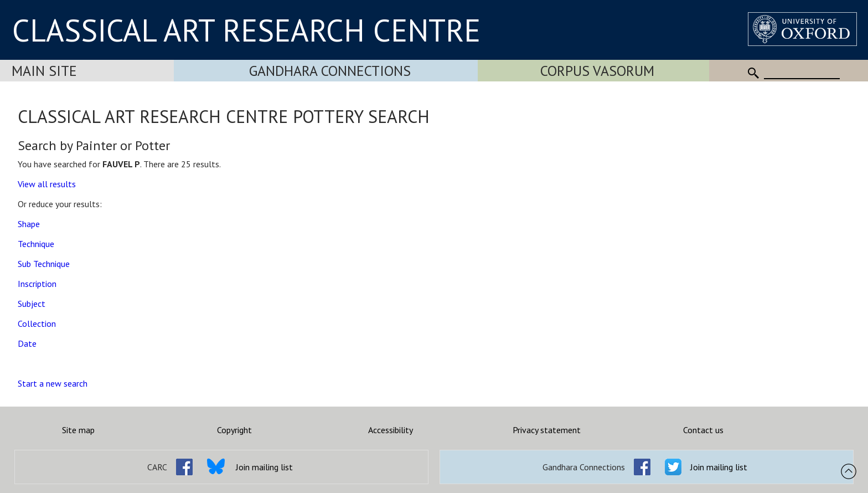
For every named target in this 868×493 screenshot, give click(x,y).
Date (27, 343)
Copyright (234, 430)
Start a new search (53, 383)
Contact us (703, 430)
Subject (32, 304)
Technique (36, 244)
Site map (78, 430)
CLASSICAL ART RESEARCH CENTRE (246, 30)
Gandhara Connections (330, 71)
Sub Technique (44, 264)
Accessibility (391, 430)
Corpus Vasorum (597, 71)
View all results (47, 184)
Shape (29, 224)
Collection (37, 323)
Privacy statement (547, 430)
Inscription (37, 284)
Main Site (44, 71)
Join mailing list (264, 467)
